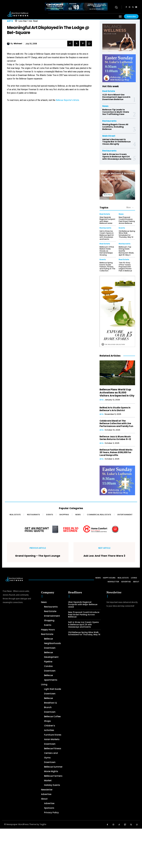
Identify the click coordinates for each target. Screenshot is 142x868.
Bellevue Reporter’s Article (67, 100)
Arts (10, 21)
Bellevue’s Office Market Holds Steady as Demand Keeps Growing (107, 251)
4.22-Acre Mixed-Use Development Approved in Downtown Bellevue (116, 97)
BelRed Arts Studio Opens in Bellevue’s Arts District (115, 409)
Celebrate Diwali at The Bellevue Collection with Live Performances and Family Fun (116, 423)
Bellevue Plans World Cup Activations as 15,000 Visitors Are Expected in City (117, 392)
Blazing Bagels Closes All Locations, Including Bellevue (115, 127)
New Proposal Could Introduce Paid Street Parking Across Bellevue (127, 220)
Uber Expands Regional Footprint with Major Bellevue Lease (107, 220)
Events (122, 228)
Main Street (109, 136)
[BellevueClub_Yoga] (119, 38)
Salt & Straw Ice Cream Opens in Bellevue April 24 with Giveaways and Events (117, 157)
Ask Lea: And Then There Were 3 (104, 556)
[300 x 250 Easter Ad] (119, 68)
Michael (18, 44)
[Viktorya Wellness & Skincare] (117, 185)
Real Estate (109, 91)
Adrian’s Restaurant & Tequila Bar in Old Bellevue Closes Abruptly (116, 142)
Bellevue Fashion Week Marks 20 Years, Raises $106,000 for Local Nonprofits (116, 452)
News (105, 106)
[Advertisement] (71, 848)
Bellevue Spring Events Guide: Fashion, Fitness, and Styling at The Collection (107, 267)
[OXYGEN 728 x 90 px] (76, 7)
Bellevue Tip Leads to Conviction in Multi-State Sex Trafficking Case (116, 112)
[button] (116, 7)
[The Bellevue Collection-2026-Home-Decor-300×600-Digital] (117, 311)
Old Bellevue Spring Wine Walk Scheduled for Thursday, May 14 (127, 234)
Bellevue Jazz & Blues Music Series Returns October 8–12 (115, 438)
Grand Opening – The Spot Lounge (38, 556)
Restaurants (109, 121)
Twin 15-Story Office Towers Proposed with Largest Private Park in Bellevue (125, 267)
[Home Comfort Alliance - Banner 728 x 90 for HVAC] (71, 529)
